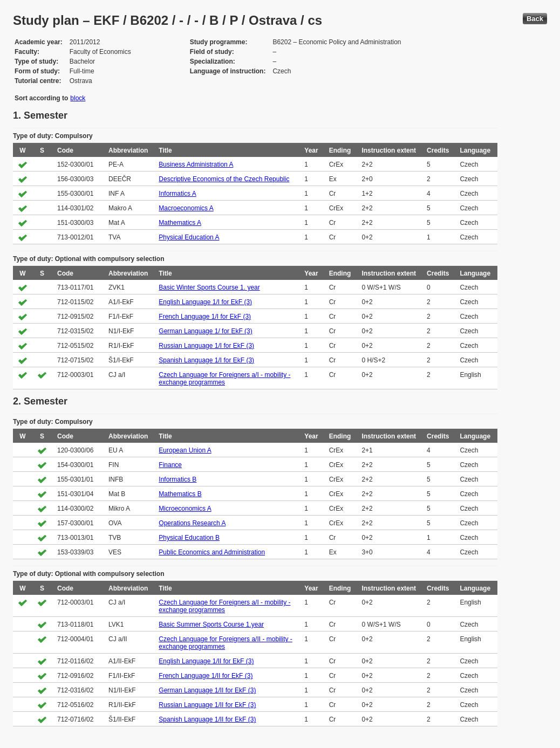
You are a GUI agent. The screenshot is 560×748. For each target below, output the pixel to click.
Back (535, 19)
